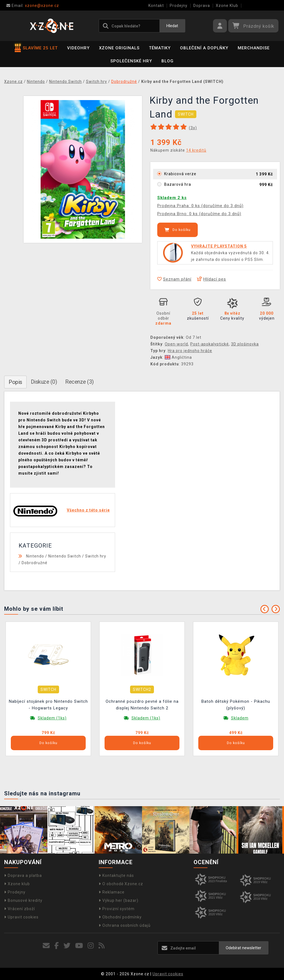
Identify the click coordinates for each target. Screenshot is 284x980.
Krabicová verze (180, 174)
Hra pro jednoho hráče (190, 351)
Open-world (176, 344)
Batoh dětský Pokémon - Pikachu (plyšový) (236, 705)
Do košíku (177, 230)
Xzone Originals (119, 48)
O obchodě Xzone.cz (121, 884)
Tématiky (160, 48)
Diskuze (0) (44, 382)
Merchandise (254, 48)
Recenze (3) (79, 382)
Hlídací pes (211, 279)
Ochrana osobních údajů (125, 925)
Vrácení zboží (20, 909)
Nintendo (35, 556)
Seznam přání (174, 279)
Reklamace (112, 892)
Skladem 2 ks (172, 198)
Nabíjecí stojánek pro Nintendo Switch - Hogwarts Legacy (48, 705)
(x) (193, 128)
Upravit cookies (21, 917)
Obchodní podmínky (120, 917)
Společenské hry (131, 61)
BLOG (168, 61)
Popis (15, 382)
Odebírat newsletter (244, 948)
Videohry (78, 48)
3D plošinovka (245, 344)
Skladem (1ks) (52, 718)
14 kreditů (196, 150)
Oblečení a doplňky (204, 48)
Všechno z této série (88, 510)
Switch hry (96, 556)
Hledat (172, 26)
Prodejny (179, 6)
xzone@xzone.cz (33, 6)
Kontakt (156, 6)
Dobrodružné (35, 563)
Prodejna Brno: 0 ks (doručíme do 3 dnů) (199, 214)
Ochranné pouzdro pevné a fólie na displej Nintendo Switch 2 (142, 705)
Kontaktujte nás (116, 875)
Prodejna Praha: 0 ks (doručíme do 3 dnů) (200, 206)
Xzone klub (17, 884)
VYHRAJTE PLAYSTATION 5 (219, 246)
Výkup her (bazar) (119, 900)
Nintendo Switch (65, 556)
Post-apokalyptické (210, 344)
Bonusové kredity (23, 900)
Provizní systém (117, 909)
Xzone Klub (227, 6)
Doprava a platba (23, 875)
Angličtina (178, 357)
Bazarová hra (178, 184)
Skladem (240, 718)
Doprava (202, 6)
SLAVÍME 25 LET (36, 48)
